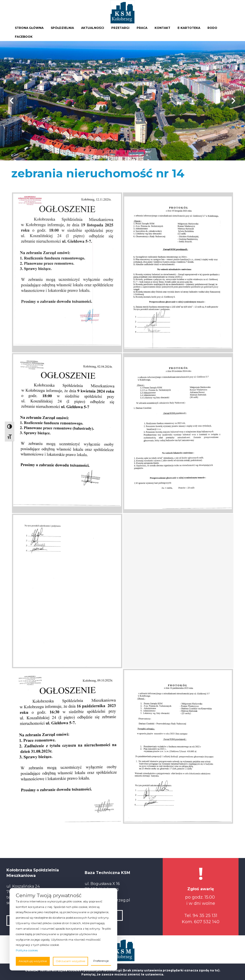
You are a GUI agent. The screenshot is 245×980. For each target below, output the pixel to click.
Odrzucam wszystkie (70, 961)
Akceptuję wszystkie (33, 961)
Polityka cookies (27, 950)
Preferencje (101, 961)
